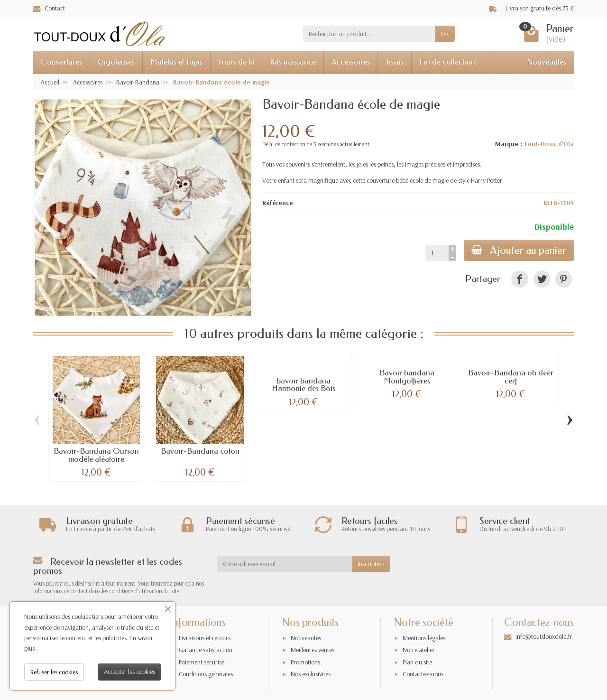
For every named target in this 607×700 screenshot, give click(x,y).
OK (445, 34)
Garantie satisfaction (206, 650)
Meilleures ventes (313, 650)
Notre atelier (419, 650)
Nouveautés (547, 62)
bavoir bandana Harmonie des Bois (303, 385)
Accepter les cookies (129, 672)
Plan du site (417, 662)
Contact (49, 8)
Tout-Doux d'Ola (549, 144)
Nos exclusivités (311, 674)
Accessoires (351, 62)
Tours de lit (236, 62)
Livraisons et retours (205, 638)
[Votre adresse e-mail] (285, 564)
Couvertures (61, 62)
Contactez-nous (423, 674)
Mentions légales (424, 638)
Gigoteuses (116, 62)
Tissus (395, 62)
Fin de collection (447, 62)
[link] (520, 279)
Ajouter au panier (519, 250)
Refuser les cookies (54, 672)
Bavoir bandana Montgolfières (407, 377)
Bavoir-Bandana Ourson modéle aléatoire (96, 455)
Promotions (305, 662)
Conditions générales (206, 674)
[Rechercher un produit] (369, 34)
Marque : (509, 144)
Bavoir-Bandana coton (200, 451)
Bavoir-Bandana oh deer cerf (511, 377)
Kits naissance (293, 62)
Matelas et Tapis (176, 62)
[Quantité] (437, 253)
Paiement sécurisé (202, 662)
